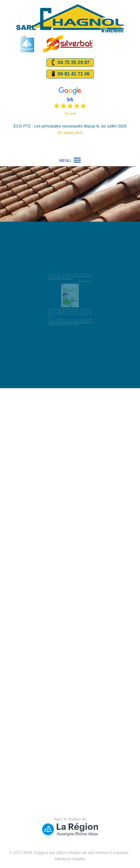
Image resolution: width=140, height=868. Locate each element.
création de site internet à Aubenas (98, 853)
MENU (70, 161)
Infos (60, 278)
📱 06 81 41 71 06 (70, 74)
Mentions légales (70, 859)
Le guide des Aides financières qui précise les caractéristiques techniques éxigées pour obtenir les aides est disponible (70, 280)
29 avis (70, 113)
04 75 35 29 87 (70, 63)
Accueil (53, 278)
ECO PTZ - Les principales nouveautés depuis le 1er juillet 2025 (70, 126)
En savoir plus (70, 133)
